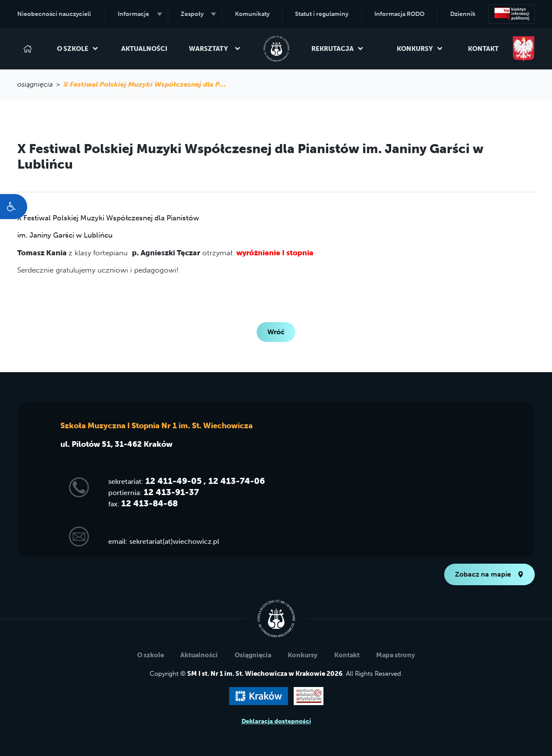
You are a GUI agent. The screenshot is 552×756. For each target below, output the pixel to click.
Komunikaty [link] (252, 14)
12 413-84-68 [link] (149, 503)
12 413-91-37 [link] (171, 492)
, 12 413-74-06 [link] (234, 481)
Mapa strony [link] (395, 655)
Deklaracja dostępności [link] (276, 721)
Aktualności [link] (144, 49)
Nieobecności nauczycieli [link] (54, 14)
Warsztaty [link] (215, 49)
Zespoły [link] (198, 14)
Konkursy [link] (420, 49)
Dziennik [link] (463, 14)
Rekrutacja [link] (337, 49)
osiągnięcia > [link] (40, 84)
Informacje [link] (140, 14)
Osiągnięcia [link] (253, 655)
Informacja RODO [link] (399, 14)
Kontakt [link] (483, 49)
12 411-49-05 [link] (174, 481)
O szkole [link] (78, 49)
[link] (14, 207)
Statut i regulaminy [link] (322, 14)
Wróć (276, 332)
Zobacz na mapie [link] (489, 574)
